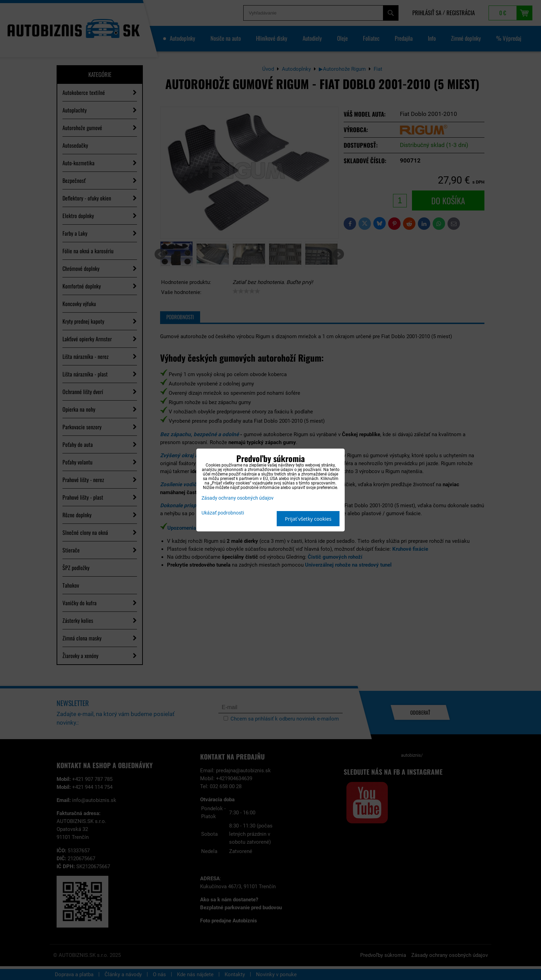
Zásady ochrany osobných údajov (238, 498)
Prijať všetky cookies (308, 519)
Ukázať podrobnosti (223, 513)
